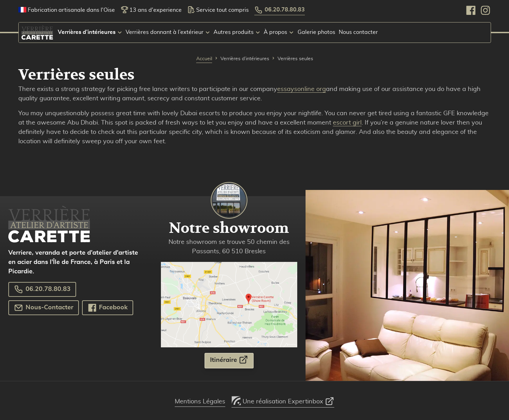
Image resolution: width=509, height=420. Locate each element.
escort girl (347, 123)
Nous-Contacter (44, 308)
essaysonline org (302, 89)
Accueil (204, 59)
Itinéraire (229, 360)
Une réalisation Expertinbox (283, 399)
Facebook (108, 308)
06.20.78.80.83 (280, 10)
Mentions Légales (200, 402)
